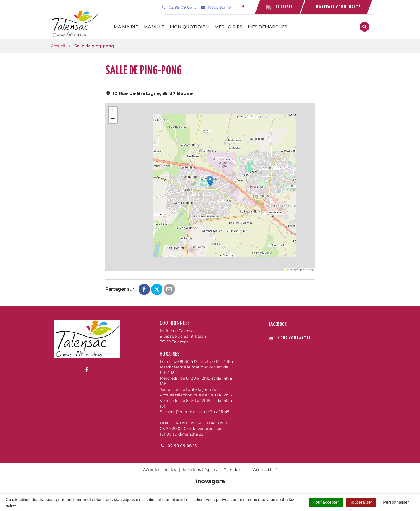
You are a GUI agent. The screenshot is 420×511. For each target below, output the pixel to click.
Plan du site (235, 469)
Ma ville (156, 26)
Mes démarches (270, 26)
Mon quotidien (192, 26)
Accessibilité (265, 469)
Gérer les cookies (159, 469)
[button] (210, 181)
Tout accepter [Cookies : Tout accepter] (326, 502)
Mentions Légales (200, 469)
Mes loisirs (231, 26)
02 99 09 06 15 (178, 446)
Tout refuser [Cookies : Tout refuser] (361, 502)
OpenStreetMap (306, 269)
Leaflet (290, 269)
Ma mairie (128, 26)
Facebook (278, 324)
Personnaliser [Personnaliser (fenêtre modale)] (396, 502)
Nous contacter (290, 338)
